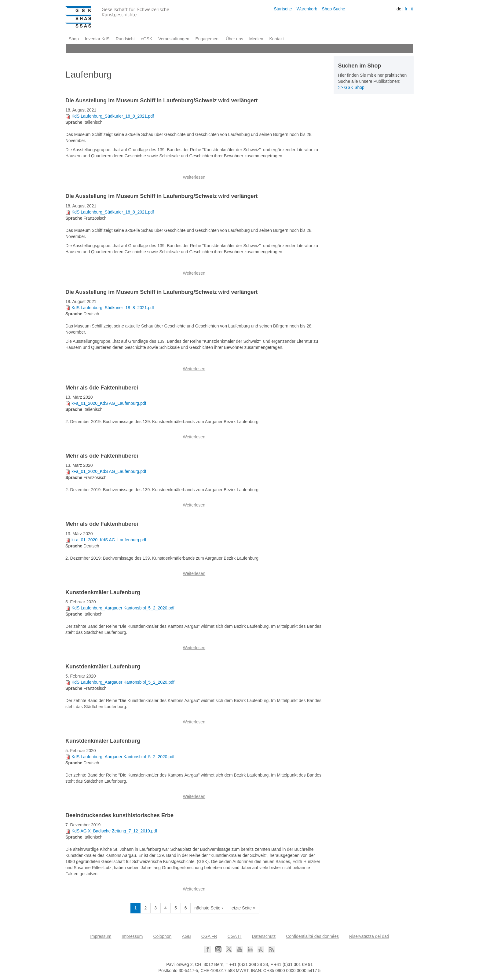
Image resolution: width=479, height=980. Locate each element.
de (399, 9)
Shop (74, 39)
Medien (256, 39)
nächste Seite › (208, 908)
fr (406, 9)
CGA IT (235, 936)
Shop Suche (334, 9)
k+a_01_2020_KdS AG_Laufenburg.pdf (109, 403)
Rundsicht (125, 39)
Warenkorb (307, 9)
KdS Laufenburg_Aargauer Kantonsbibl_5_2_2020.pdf (123, 608)
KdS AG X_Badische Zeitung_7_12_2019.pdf (114, 831)
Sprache (74, 122)
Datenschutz (264, 936)
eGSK (146, 39)
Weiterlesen (194, 177)
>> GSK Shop (351, 87)
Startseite (283, 9)
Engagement (207, 39)
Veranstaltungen (174, 39)
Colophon (162, 936)
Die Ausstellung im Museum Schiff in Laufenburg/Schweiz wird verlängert (161, 101)
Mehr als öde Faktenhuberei (102, 388)
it (412, 9)
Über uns (234, 39)
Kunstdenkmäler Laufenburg (103, 592)
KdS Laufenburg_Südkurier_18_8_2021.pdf (113, 116)
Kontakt (277, 39)
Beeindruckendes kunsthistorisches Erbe (119, 815)
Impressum (101, 936)
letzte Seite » (243, 908)
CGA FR (209, 936)
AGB (186, 936)
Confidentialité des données (312, 936)
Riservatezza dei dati (369, 936)
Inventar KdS (97, 39)
